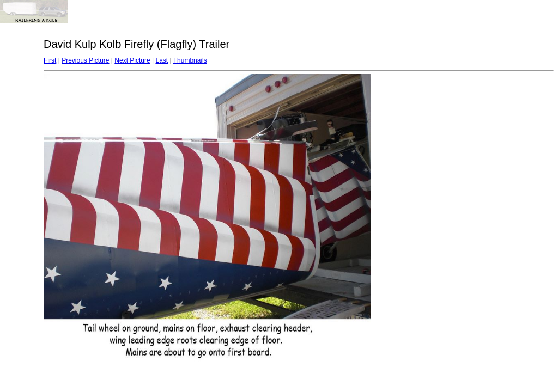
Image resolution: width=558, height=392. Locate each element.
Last (162, 60)
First (50, 60)
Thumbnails (190, 60)
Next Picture (132, 60)
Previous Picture (85, 60)
